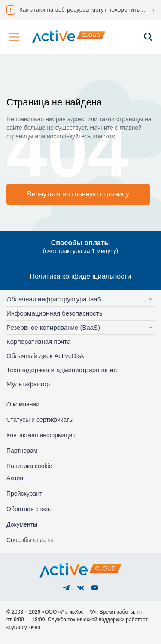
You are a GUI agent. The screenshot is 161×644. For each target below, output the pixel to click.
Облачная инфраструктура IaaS (54, 299)
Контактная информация (41, 435)
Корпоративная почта (38, 342)
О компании (23, 404)
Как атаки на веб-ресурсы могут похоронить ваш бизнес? (87, 10)
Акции (15, 478)
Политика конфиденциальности (80, 276)
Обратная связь (29, 509)
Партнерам (22, 451)
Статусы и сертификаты (40, 420)
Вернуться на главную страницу (78, 194)
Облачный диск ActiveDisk (45, 356)
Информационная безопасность (55, 313)
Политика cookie (29, 466)
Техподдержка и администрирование (62, 370)
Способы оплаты (30, 540)
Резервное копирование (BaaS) (53, 327)
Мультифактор (28, 384)
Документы (22, 524)
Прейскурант (24, 494)
